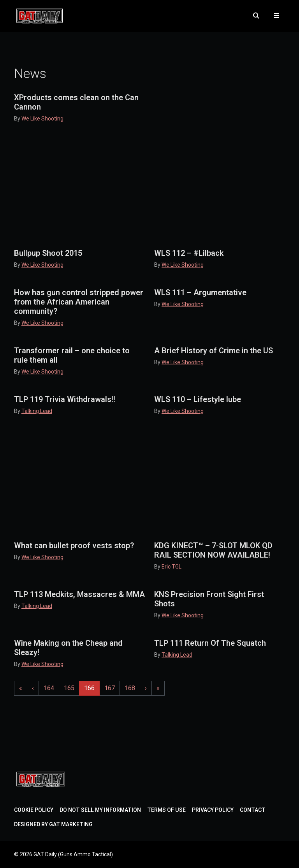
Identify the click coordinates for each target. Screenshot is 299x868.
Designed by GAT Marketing (53, 824)
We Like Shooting (42, 119)
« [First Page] (21, 688)
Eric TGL (171, 567)
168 (131, 687)
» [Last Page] (158, 688)
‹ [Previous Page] (33, 688)
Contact (253, 810)
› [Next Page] (146, 688)
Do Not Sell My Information (100, 810)
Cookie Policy (34, 810)
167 (111, 687)
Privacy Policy (213, 810)
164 (50, 687)
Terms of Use (166, 810)
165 (71, 687)
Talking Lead (37, 411)
